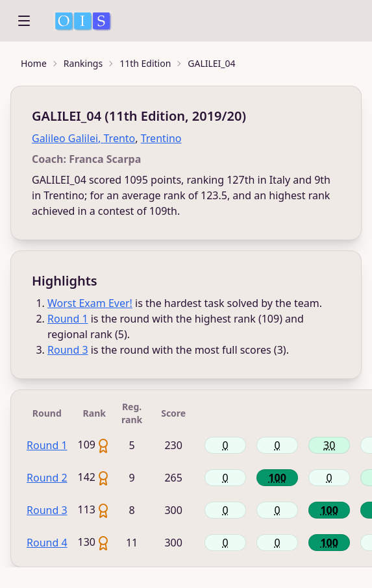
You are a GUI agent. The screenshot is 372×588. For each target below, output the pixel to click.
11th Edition (145, 63)
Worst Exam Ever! (90, 303)
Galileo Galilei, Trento (83, 138)
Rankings (83, 63)
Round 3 (68, 350)
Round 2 (47, 478)
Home (34, 63)
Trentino (161, 138)
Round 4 (47, 543)
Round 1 (68, 319)
